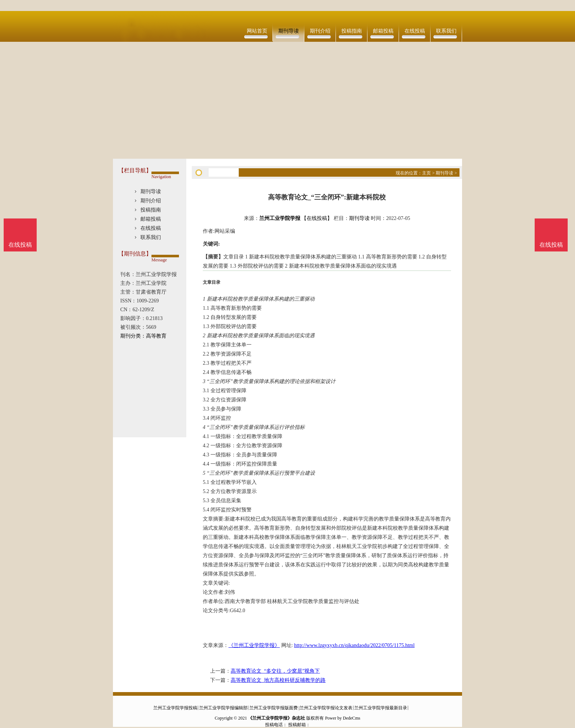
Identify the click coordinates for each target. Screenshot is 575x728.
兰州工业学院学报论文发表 (326, 708)
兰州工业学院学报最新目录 (381, 708)
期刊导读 (289, 31)
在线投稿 (415, 31)
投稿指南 (352, 31)
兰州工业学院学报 (280, 218)
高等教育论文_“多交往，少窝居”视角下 (275, 671)
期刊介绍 (320, 31)
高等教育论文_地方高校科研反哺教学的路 (278, 680)
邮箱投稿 (383, 31)
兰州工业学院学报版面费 (274, 708)
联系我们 (446, 31)
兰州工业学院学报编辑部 (223, 708)
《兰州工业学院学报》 (254, 645)
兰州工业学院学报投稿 (175, 708)
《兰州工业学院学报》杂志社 (276, 718)
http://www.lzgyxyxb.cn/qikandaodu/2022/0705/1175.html (354, 645)
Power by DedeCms (343, 718)
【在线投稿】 (317, 218)
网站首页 (257, 31)
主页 (426, 173)
